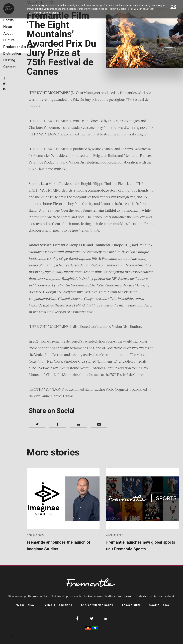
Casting (9, 60)
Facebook (4, 78)
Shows (9, 20)
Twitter (4, 84)
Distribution (12, 53)
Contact (9, 67)
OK (173, 7)
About (8, 33)
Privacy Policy (24, 605)
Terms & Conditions (58, 605)
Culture (9, 40)
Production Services (19, 47)
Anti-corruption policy (97, 605)
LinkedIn (4, 89)
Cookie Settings (51, 13)
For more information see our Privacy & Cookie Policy (105, 9)
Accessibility (131, 605)
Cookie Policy (159, 605)
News (8, 27)
